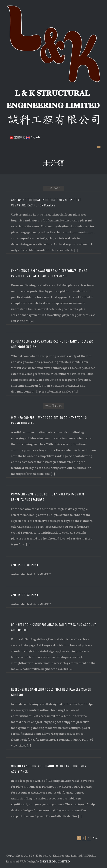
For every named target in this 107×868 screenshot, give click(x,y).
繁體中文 (18, 137)
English (33, 137)
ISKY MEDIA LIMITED (55, 862)
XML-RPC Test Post (25, 565)
